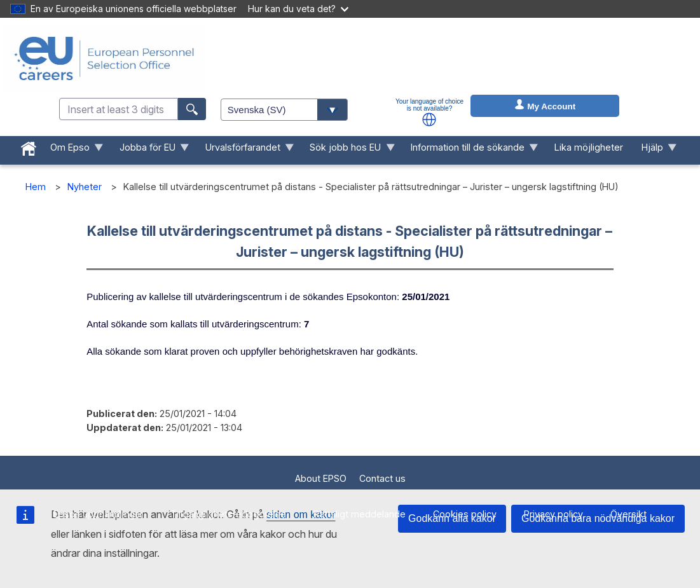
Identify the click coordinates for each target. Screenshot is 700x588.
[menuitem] (29, 146)
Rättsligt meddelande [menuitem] (360, 514)
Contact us (382, 478)
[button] (429, 120)
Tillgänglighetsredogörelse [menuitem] (228, 514)
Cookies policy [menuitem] (465, 514)
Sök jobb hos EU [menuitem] (348, 150)
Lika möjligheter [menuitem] (589, 147)
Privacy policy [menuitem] (553, 514)
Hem (36, 187)
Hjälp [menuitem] (654, 150)
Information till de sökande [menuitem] (470, 150)
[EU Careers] (104, 58)
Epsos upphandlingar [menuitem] (98, 514)
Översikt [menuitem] (628, 514)
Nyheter (85, 187)
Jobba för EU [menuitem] (149, 150)
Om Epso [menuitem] (72, 150)
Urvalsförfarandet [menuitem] (245, 150)
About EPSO (321, 478)
